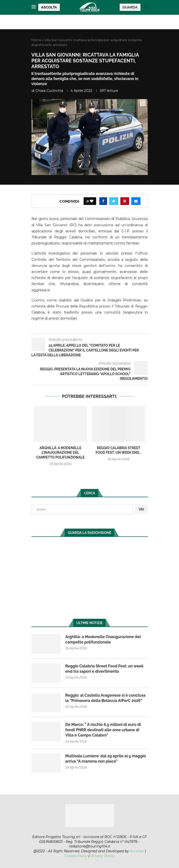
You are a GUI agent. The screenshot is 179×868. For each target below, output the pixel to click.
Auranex (137, 851)
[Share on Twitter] (114, 201)
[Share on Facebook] (103, 201)
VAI (141, 509)
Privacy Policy (102, 856)
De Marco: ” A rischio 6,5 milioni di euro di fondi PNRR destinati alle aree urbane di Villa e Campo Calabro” (103, 730)
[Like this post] (92, 201)
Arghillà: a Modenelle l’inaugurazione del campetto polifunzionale (61, 453)
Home (36, 40)
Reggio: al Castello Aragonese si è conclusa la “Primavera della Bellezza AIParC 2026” (105, 698)
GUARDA (130, 7)
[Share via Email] (136, 201)
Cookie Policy (76, 856)
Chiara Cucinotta (49, 91)
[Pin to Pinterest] (125, 201)
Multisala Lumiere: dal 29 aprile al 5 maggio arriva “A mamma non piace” (106, 759)
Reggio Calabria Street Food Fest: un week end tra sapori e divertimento (105, 669)
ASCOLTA (49, 7)
